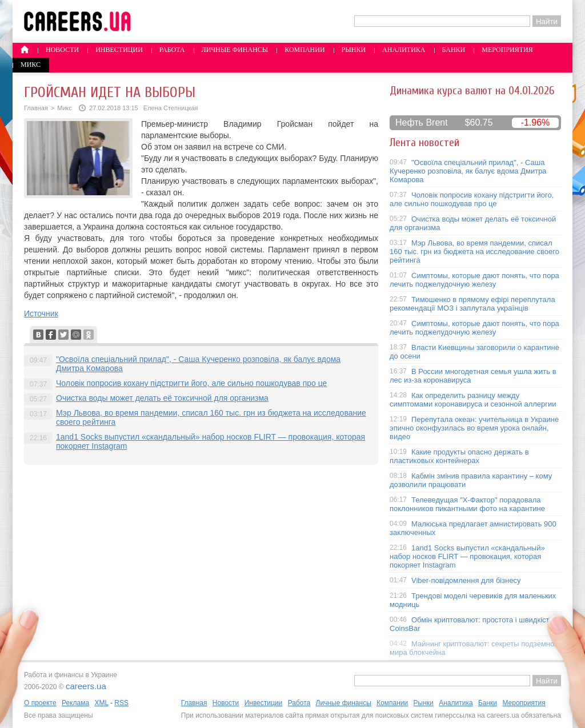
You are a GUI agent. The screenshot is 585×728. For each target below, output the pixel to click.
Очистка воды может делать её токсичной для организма (162, 398)
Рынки (354, 50)
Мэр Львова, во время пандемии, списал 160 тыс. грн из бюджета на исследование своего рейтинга (474, 252)
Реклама (75, 703)
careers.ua (86, 686)
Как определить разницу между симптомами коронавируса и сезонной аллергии (473, 400)
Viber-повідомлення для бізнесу (466, 580)
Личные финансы (235, 50)
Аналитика (404, 50)
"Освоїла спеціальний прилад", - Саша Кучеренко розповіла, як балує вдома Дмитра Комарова (468, 171)
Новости (62, 50)
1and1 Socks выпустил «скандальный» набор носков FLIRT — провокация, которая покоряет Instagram (467, 556)
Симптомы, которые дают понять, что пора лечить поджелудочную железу (474, 280)
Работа (172, 50)
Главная (36, 108)
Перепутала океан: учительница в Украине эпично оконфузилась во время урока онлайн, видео (474, 428)
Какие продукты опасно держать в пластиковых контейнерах (459, 456)
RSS (121, 703)
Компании (304, 50)
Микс (31, 65)
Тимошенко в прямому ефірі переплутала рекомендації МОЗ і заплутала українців (472, 304)
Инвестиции (119, 50)
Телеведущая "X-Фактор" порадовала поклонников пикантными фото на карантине (467, 504)
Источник (41, 313)
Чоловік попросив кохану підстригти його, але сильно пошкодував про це (191, 383)
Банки (454, 50)
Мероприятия (507, 50)
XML (101, 703)
